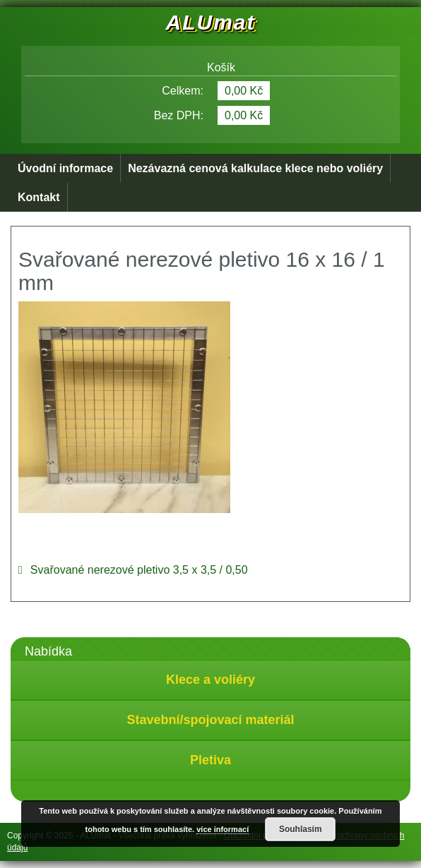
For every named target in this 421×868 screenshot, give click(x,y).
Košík (210, 67)
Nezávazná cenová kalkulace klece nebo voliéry (255, 168)
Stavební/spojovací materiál (210, 720)
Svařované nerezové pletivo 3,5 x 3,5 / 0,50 (139, 570)
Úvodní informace (65, 168)
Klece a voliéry (210, 680)
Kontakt (39, 197)
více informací (223, 829)
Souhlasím (301, 829)
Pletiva (210, 760)
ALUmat (210, 22)
